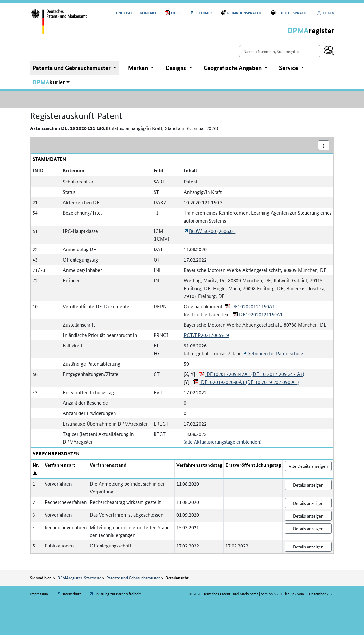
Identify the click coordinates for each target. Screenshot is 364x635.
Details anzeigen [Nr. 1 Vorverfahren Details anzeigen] (308, 485)
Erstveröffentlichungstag (253, 465)
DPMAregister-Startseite (79, 578)
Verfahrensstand (108, 465)
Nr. (36, 465)
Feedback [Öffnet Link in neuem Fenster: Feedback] (204, 13)
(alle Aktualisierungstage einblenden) (222, 442)
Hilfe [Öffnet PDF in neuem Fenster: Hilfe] (176, 13)
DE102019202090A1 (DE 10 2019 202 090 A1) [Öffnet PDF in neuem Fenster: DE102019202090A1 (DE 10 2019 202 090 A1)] (249, 382)
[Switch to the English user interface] (124, 13)
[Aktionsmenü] (324, 145)
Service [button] (289, 68)
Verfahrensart (60, 465)
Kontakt (148, 13)
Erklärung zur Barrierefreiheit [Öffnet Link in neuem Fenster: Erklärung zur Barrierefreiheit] (117, 594)
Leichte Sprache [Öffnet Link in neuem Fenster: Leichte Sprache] (293, 13)
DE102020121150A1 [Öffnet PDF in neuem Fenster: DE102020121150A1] (253, 306)
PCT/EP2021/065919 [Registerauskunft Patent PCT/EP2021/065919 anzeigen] (206, 335)
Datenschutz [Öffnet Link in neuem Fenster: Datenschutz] (71, 594)
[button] (51, 82)
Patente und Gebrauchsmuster (133, 578)
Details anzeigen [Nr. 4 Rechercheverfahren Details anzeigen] (308, 528)
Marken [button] (139, 68)
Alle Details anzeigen (308, 466)
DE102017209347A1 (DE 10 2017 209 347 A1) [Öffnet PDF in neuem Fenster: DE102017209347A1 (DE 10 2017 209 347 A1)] (255, 374)
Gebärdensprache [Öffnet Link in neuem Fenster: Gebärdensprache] (245, 13)
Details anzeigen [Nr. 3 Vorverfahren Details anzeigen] (308, 516)
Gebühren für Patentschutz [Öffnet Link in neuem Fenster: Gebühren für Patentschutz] (275, 353)
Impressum (39, 594)
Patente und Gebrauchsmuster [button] (72, 68)
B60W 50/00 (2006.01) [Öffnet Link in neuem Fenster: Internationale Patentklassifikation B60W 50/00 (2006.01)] (213, 231)
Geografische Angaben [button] (233, 68)
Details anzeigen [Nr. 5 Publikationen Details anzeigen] (308, 547)
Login (325, 13)
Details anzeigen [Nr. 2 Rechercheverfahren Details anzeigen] (308, 503)
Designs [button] (176, 68)
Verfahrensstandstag (199, 465)
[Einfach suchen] (280, 51)
